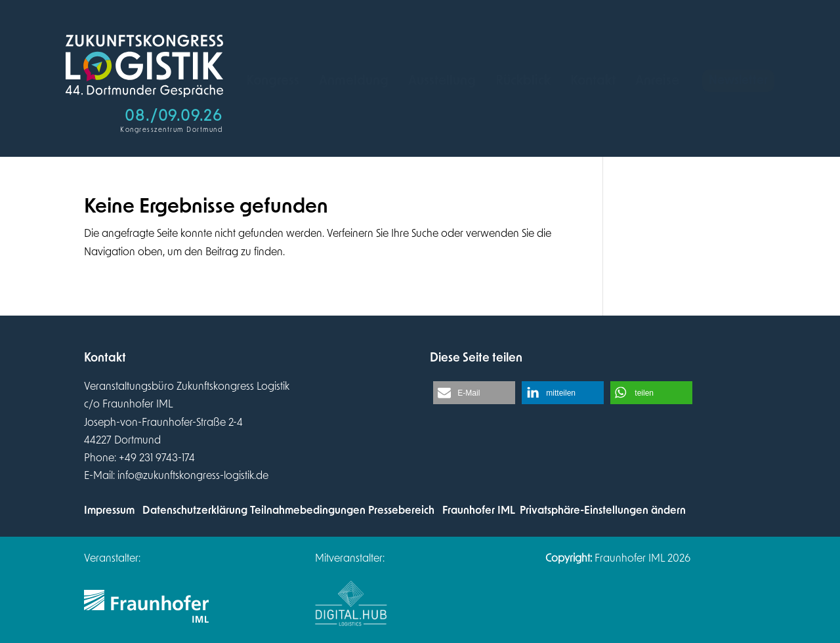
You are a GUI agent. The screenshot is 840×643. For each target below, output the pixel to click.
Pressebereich (401, 510)
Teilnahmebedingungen (308, 510)
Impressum (109, 510)
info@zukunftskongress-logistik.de (193, 476)
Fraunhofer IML (478, 510)
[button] (474, 393)
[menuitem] (273, 81)
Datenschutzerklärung (195, 510)
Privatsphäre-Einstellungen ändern (603, 510)
